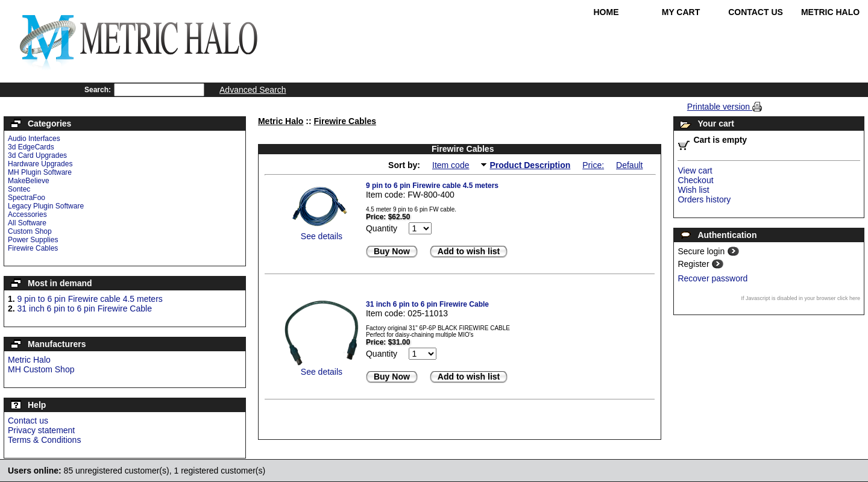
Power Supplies (33, 240)
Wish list (693, 190)
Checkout (695, 180)
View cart (695, 171)
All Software (27, 223)
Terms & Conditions (44, 440)
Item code (451, 165)
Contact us (28, 421)
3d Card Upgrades (37, 155)
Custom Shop (30, 231)
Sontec (19, 189)
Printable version (720, 107)
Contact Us (756, 12)
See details (322, 236)
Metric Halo (830, 12)
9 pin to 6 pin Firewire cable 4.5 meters (90, 299)
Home (606, 12)
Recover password (712, 278)
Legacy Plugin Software (46, 206)
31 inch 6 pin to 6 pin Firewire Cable (85, 308)
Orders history (704, 199)
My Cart (681, 12)
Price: (593, 165)
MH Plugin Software (40, 172)
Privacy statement (41, 430)
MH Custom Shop (41, 369)
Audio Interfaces (34, 139)
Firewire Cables (33, 248)
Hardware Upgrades (40, 164)
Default (629, 165)
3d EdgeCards (31, 147)
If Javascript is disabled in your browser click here (800, 298)
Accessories (27, 214)
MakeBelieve (29, 181)
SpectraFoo (27, 198)
